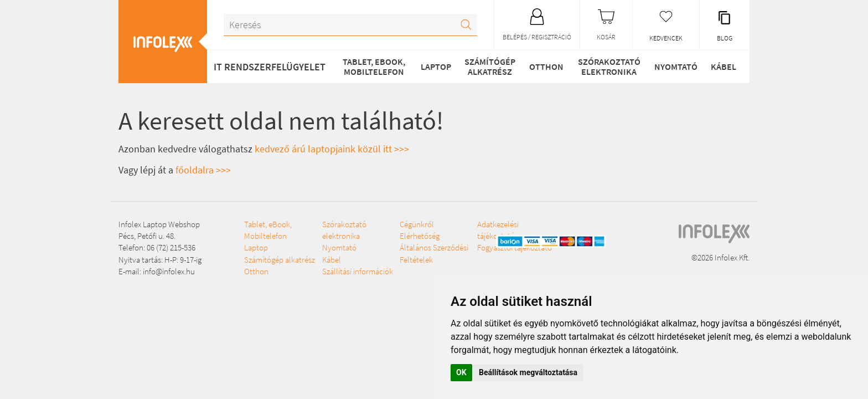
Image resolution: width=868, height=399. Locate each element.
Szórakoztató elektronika (609, 66)
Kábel (724, 66)
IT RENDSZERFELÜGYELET (270, 67)
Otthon (546, 66)
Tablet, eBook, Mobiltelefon (374, 66)
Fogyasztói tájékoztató (515, 247)
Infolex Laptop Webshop (159, 224)
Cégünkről (417, 224)
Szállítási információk (358, 271)
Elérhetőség (420, 236)
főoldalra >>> (203, 170)
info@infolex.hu (169, 271)
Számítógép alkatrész (490, 66)
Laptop (436, 66)
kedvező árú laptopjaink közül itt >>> (332, 149)
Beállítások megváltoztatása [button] (528, 372)
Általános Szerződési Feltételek (434, 253)
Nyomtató (676, 66)
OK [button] (461, 372)
